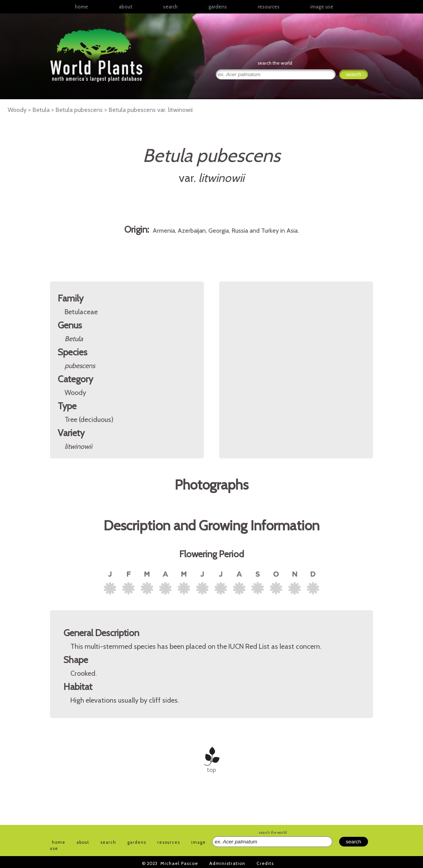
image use (322, 7)
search (170, 7)
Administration (227, 863)
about (126, 7)
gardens (218, 7)
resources (169, 842)
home (82, 7)
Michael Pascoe (179, 863)
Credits (265, 863)
